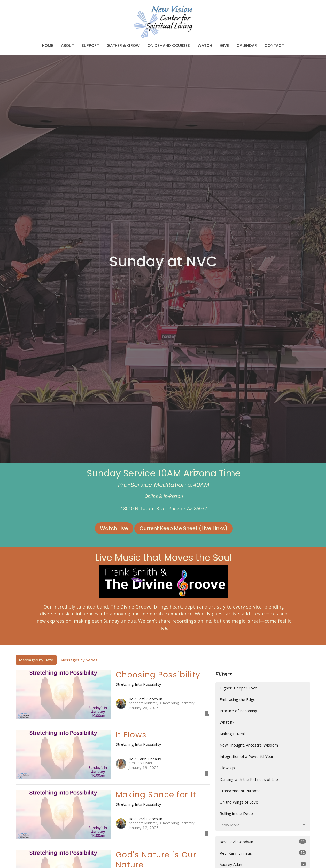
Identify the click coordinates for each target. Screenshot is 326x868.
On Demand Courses (169, 46)
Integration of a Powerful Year (247, 756)
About (67, 46)
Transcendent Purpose (240, 791)
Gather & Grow (123, 46)
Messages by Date (36, 660)
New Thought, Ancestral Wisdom (249, 745)
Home (48, 46)
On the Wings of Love (239, 802)
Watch (205, 46)
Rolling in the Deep (236, 813)
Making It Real (232, 734)
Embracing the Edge (238, 699)
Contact (274, 46)
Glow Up (227, 768)
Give (224, 46)
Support (90, 46)
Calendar (247, 46)
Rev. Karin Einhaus (263, 853)
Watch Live (114, 528)
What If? (227, 722)
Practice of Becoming (238, 711)
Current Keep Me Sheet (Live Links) (184, 528)
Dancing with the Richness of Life (249, 779)
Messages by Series (79, 660)
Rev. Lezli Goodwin (263, 842)
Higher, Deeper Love (238, 688)
